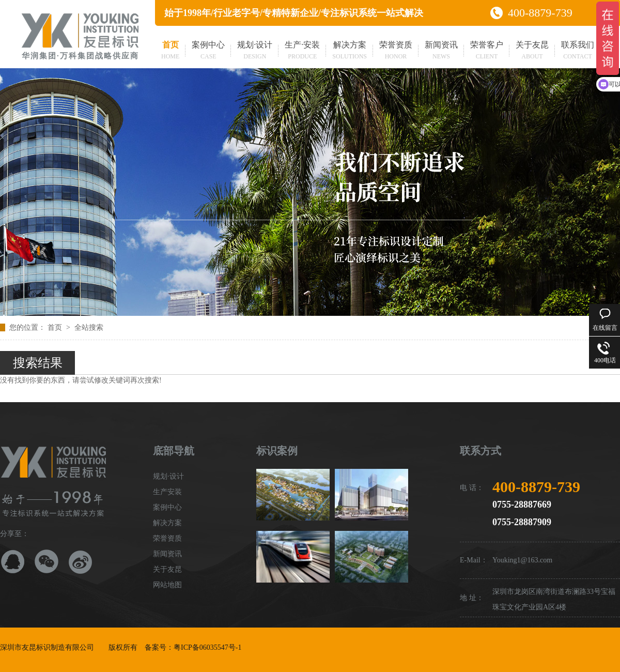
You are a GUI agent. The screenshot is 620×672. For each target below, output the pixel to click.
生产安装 (167, 492)
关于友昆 (532, 51)
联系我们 (578, 51)
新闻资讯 (441, 51)
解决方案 (350, 51)
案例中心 (208, 51)
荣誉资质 (396, 51)
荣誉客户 (487, 51)
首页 (170, 51)
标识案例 (277, 451)
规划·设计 (255, 51)
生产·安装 (302, 51)
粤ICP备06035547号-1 (207, 647)
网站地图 (167, 585)
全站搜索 (89, 327)
